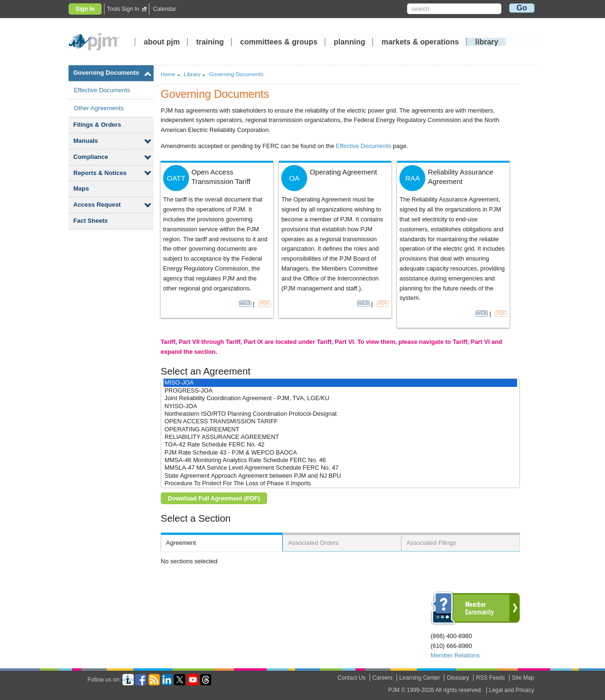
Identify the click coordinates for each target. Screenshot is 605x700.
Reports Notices (100, 173)
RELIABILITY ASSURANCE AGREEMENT (340, 437)
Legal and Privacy (512, 690)
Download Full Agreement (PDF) (214, 498)
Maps (81, 188)
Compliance (91, 157)
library (487, 42)
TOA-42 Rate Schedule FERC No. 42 (340, 445)
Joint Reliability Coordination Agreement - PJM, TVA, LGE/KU (340, 398)
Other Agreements (99, 108)
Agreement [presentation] (181, 543)
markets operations (420, 42)
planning (350, 42)
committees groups (279, 42)
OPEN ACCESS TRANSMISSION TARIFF (340, 421)
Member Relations (455, 655)
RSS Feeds (490, 678)
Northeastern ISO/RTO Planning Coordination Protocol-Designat (340, 414)
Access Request (97, 205)
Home (168, 74)
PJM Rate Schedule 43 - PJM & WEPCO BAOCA (340, 453)
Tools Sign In (123, 9)
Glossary (458, 678)
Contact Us (351, 678)
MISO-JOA (340, 383)
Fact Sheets (91, 221)
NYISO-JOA (340, 406)
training (211, 42)
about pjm (162, 42)
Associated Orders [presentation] (313, 543)
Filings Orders (97, 125)
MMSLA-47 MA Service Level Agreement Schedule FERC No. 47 (340, 468)
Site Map (523, 678)
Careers (383, 678)
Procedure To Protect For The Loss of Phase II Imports (340, 483)
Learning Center (420, 678)
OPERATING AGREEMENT (340, 429)
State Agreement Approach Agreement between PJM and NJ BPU (340, 476)
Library (192, 74)
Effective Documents (102, 90)
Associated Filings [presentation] (431, 543)
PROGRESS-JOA (340, 391)
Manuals (86, 141)
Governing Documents (106, 73)
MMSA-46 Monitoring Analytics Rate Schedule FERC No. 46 (340, 460)
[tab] (222, 542)
